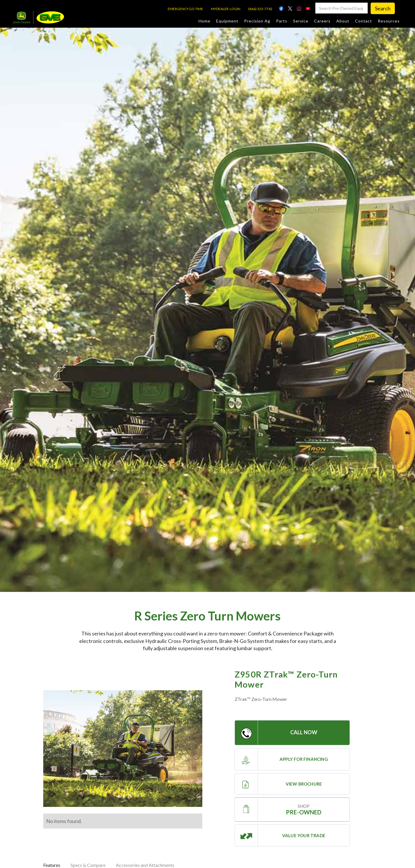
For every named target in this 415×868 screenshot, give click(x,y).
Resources (389, 21)
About (343, 21)
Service (301, 21)
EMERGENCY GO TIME (185, 9)
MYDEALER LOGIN (226, 9)
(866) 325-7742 (260, 9)
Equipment (227, 21)
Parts (282, 21)
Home (204, 21)
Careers (322, 21)
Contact (364, 21)
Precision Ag (257, 21)
